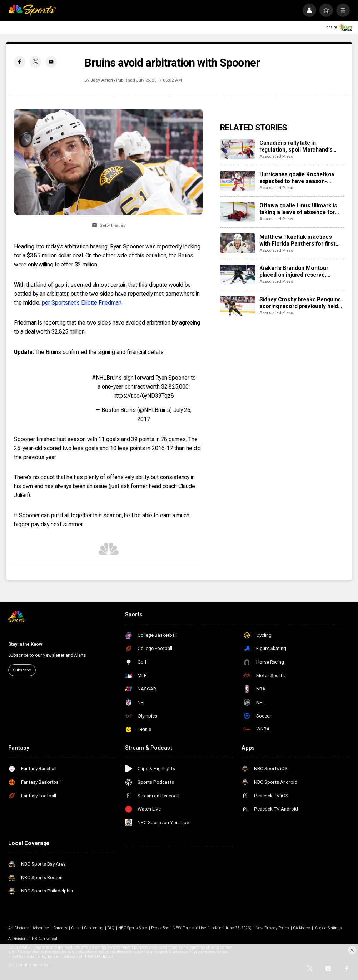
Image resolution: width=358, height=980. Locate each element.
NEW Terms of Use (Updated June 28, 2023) (212, 928)
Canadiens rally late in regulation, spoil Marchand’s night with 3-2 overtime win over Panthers (301, 146)
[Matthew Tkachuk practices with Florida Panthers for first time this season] (238, 243)
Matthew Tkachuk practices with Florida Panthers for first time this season (297, 240)
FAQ (111, 928)
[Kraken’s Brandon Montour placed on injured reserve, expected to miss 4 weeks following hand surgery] (238, 274)
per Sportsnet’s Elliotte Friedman (81, 303)
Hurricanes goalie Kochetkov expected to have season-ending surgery (297, 178)
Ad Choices (18, 928)
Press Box (160, 928)
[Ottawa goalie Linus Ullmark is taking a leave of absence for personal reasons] (238, 212)
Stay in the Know (25, 644)
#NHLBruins (107, 378)
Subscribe (22, 670)
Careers (60, 928)
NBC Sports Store (133, 928)
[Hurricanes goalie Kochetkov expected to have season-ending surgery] (238, 181)
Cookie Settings (329, 928)
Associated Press (276, 156)
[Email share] (51, 62)
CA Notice (302, 928)
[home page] (32, 10)
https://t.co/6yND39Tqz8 (144, 396)
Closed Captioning (87, 928)
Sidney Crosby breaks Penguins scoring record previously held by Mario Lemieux (300, 303)
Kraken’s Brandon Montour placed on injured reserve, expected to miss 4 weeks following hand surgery (294, 271)
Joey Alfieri (101, 80)
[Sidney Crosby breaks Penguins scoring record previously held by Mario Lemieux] (238, 306)
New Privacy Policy (272, 928)
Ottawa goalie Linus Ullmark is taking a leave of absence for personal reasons (298, 209)
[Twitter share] (35, 62)
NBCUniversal (44, 939)
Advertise (41, 928)
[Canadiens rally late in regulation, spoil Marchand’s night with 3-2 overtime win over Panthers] (238, 149)
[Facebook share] (20, 62)
